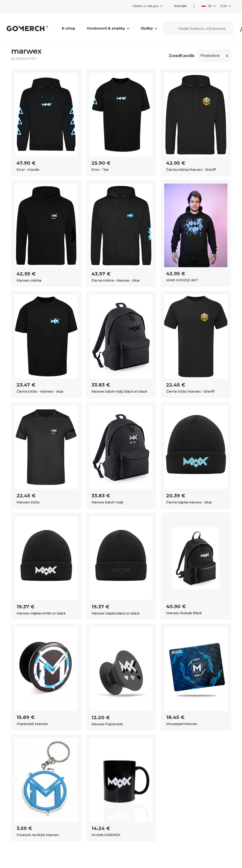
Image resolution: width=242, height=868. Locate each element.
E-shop (69, 28)
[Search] (198, 28)
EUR (224, 6)
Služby (149, 28)
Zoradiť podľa (181, 56)
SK (207, 6)
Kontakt (180, 6)
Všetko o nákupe (146, 6)
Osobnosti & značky (108, 28)
